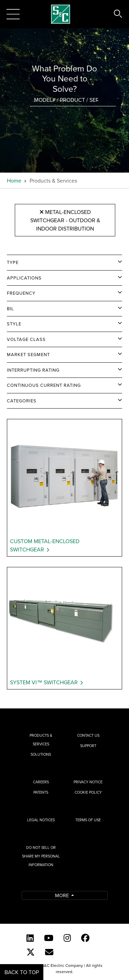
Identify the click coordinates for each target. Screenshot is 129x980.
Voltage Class (26, 339)
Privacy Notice (88, 782)
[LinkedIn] (30, 938)
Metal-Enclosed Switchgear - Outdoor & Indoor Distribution (65, 220)
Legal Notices (41, 820)
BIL (10, 308)
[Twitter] (31, 952)
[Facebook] (85, 938)
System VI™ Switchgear (44, 682)
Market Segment (28, 354)
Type (13, 262)
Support (88, 746)
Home (14, 180)
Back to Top (22, 972)
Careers (41, 782)
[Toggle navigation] (13, 14)
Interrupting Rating (33, 370)
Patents (41, 792)
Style (14, 324)
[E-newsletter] (49, 952)
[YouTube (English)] (49, 938)
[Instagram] (67, 938)
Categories (22, 401)
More (63, 895)
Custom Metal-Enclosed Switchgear (45, 545)
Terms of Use (88, 820)
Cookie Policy (88, 792)
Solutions (41, 754)
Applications (24, 278)
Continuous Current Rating (44, 385)
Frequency (21, 293)
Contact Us (88, 735)
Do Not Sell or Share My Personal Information (41, 856)
